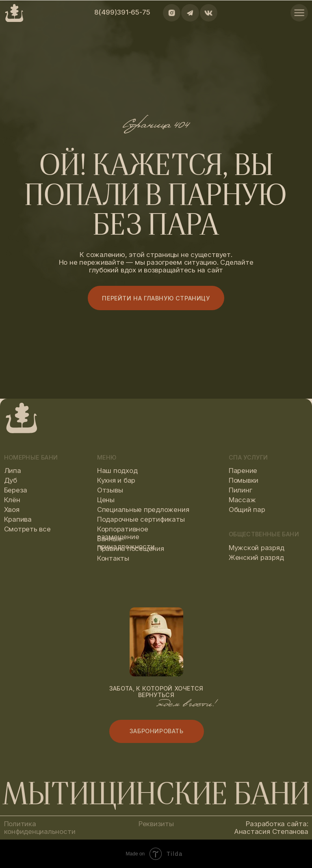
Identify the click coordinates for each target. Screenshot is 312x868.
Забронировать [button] (157, 731)
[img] (299, 13)
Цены (106, 500)
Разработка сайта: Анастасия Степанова (271, 828)
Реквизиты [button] (156, 824)
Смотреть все (27, 529)
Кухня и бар (116, 480)
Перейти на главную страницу (156, 298)
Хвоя (12, 510)
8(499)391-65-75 (122, 12)
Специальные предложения (143, 510)
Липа (13, 471)
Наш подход (117, 471)
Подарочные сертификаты (141, 519)
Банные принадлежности (126, 543)
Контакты (113, 558)
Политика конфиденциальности (40, 828)
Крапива (18, 519)
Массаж (242, 500)
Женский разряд (256, 557)
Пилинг (240, 490)
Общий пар (247, 510)
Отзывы (110, 490)
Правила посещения (131, 548)
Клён (12, 500)
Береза (16, 490)
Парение (243, 471)
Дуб (11, 480)
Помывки (244, 480)
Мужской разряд (257, 548)
